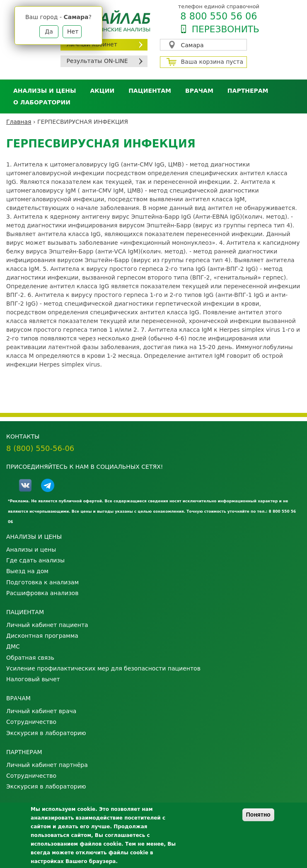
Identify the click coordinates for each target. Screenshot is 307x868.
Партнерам (248, 91)
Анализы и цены (45, 91)
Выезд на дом (27, 571)
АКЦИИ (102, 91)
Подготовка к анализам (42, 582)
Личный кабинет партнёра (47, 765)
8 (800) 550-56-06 (40, 448)
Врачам (199, 91)
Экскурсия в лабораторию (46, 733)
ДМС (13, 646)
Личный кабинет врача (41, 711)
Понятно (258, 815)
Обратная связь (30, 658)
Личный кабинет (92, 44)
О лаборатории (42, 102)
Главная (19, 122)
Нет (73, 31)
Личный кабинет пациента (47, 625)
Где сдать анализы (35, 560)
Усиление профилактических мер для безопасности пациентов (103, 668)
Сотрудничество (31, 722)
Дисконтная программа (42, 636)
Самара (192, 45)
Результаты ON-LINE (97, 61)
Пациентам (150, 91)
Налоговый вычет (33, 679)
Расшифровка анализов (42, 593)
